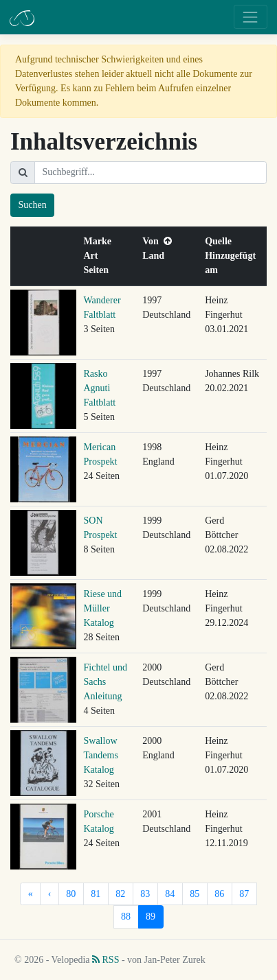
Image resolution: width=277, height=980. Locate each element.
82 (120, 894)
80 (71, 894)
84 (170, 894)
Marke (100, 241)
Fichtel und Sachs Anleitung (106, 682)
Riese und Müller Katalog (103, 608)
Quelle (221, 241)
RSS (106, 960)
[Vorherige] (49, 894)
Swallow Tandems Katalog (101, 755)
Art (93, 256)
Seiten (99, 270)
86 (219, 894)
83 (145, 894)
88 (126, 917)
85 (195, 894)
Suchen (33, 205)
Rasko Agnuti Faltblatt (100, 388)
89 (151, 917)
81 (96, 894)
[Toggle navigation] (251, 17)
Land (156, 256)
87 (244, 894)
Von (157, 241)
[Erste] (30, 894)
